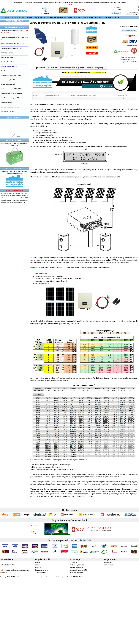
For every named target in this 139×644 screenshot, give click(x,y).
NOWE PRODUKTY (14, 117)
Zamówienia (109, 565)
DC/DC (117, 17)
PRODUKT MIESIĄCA (14, 140)
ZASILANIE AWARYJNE (57, 17)
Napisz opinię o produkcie (85, 68)
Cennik (37, 565)
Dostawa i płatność (78, 570)
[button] (116, 13)
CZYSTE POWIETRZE (14, 169)
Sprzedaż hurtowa (41, 570)
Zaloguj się (108, 562)
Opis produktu (40, 68)
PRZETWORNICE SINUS (78, 17)
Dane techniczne (52, 68)
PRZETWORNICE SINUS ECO (101, 17)
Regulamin (73, 562)
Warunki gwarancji (76, 567)
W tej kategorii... (101, 68)
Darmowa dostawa (76, 573)
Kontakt (38, 562)
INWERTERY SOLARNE (36, 17)
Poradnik (38, 567)
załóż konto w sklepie (132, 14)
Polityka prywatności (77, 565)
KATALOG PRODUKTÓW (14, 27)
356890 (4, 573)
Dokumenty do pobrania (67, 68)
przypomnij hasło (133, 12)
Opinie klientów (40, 573)
